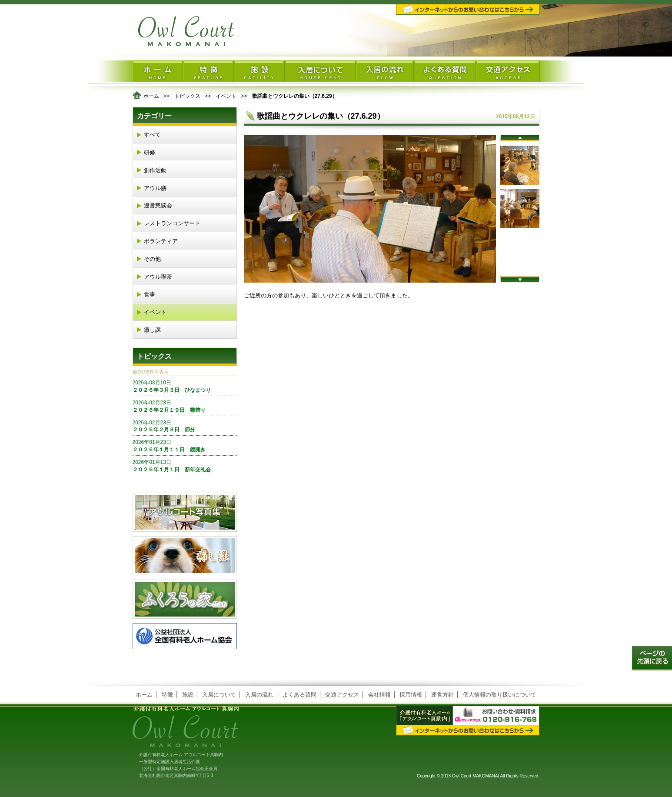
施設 (188, 695)
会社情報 (379, 695)
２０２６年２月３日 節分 (185, 426)
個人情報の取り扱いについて (500, 695)
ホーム (151, 96)
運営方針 (442, 695)
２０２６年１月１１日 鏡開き (185, 446)
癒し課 (152, 330)
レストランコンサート (172, 223)
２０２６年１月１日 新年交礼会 (185, 466)
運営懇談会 (158, 205)
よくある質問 (299, 695)
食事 (150, 294)
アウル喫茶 (158, 277)
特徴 (167, 695)
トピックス (187, 96)
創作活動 (155, 170)
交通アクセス (342, 695)
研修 (150, 152)
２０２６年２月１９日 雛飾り (185, 406)
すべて (152, 135)
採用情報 (411, 695)
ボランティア (161, 241)
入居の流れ (259, 695)
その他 (152, 259)
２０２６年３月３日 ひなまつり (185, 386)
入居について (219, 695)
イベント (226, 96)
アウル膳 (155, 188)
